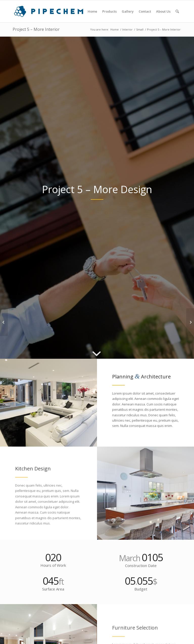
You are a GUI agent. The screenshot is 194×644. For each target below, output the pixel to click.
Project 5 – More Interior (36, 29)
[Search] (177, 11)
